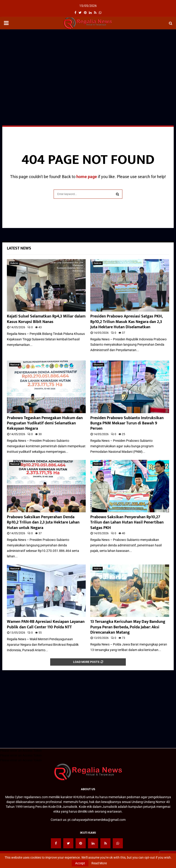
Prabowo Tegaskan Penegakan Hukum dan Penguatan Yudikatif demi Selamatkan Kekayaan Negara (45, 423)
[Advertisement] (88, 66)
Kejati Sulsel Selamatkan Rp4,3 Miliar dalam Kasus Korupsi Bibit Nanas (46, 319)
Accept (80, 863)
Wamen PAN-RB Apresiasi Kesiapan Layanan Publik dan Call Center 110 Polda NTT (46, 624)
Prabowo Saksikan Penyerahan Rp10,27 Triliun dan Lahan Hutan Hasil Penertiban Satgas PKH (127, 522)
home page (87, 177)
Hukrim (14, 263)
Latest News (19, 248)
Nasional (15, 365)
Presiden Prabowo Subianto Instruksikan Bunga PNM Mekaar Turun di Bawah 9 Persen (127, 423)
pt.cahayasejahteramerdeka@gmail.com (97, 820)
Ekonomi (98, 365)
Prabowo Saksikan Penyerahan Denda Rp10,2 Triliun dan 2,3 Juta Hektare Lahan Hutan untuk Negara (43, 522)
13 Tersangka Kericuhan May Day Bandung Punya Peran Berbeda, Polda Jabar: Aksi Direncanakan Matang (128, 627)
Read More (99, 863)
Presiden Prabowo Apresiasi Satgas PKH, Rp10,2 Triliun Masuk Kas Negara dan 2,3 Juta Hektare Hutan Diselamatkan (126, 322)
